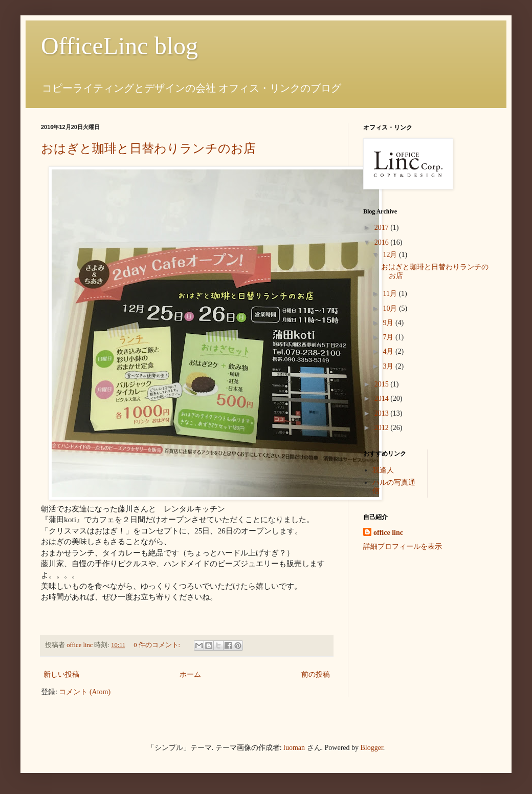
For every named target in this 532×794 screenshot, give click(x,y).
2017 (383, 228)
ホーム (190, 674)
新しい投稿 (61, 674)
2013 (383, 413)
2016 (383, 242)
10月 (391, 308)
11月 (391, 294)
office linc (388, 533)
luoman (294, 748)
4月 (389, 351)
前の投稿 (316, 674)
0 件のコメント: (158, 645)
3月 (389, 366)
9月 (389, 323)
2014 (383, 399)
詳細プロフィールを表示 (403, 546)
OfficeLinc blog (119, 46)
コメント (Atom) (85, 692)
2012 (383, 428)
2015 (383, 384)
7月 (389, 337)
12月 (391, 255)
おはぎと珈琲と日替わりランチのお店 (148, 148)
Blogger (372, 748)
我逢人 (383, 470)
